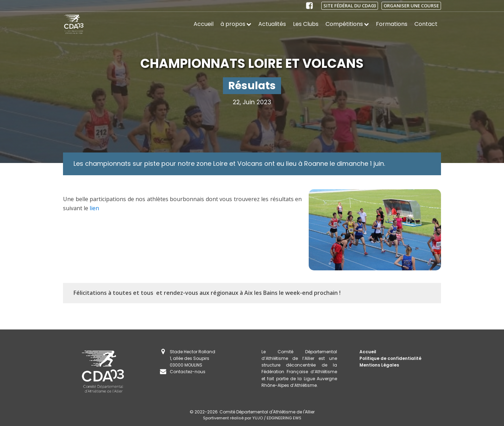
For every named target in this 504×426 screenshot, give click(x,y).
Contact (426, 24)
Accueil (204, 24)
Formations (392, 24)
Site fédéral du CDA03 (350, 6)
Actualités (272, 24)
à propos (236, 24)
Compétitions (347, 24)
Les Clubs (306, 24)
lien (94, 208)
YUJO (258, 418)
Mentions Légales (379, 365)
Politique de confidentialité (390, 358)
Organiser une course (411, 6)
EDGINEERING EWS (284, 418)
